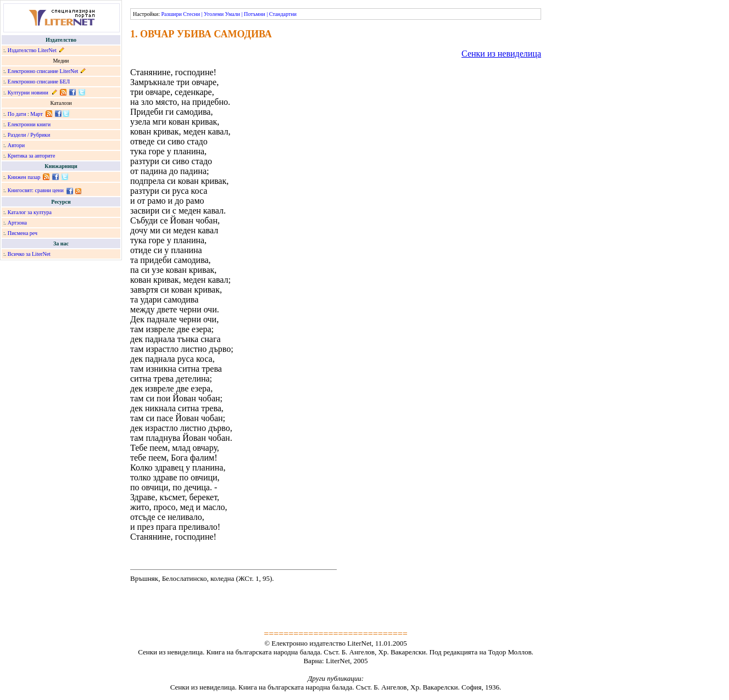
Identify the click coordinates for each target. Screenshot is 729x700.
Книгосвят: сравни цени (36, 190)
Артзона (17, 223)
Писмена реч (23, 233)
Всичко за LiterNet (29, 254)
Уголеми (214, 14)
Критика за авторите (32, 156)
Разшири (171, 14)
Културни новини (28, 93)
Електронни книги (29, 124)
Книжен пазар (24, 177)
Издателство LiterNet (32, 50)
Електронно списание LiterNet (43, 71)
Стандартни (283, 14)
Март (37, 114)
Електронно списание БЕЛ (39, 82)
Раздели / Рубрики (29, 135)
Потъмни (255, 14)
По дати (17, 114)
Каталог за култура (30, 212)
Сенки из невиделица (501, 54)
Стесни (191, 14)
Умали (233, 14)
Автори (16, 145)
